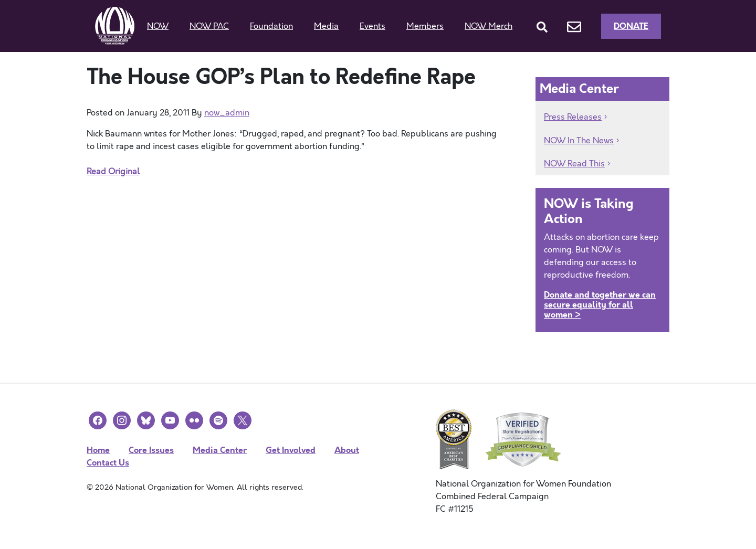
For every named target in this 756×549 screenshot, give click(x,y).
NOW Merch (489, 26)
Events (372, 26)
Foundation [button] (271, 26)
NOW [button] (158, 26)
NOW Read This (574, 164)
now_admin (227, 113)
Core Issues (151, 450)
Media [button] (326, 26)
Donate (631, 26)
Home (98, 450)
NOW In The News (579, 141)
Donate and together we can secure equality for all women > (600, 305)
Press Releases (573, 117)
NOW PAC (209, 26)
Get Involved (291, 450)
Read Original (113, 172)
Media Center (220, 450)
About (347, 450)
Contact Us (108, 463)
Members (425, 26)
